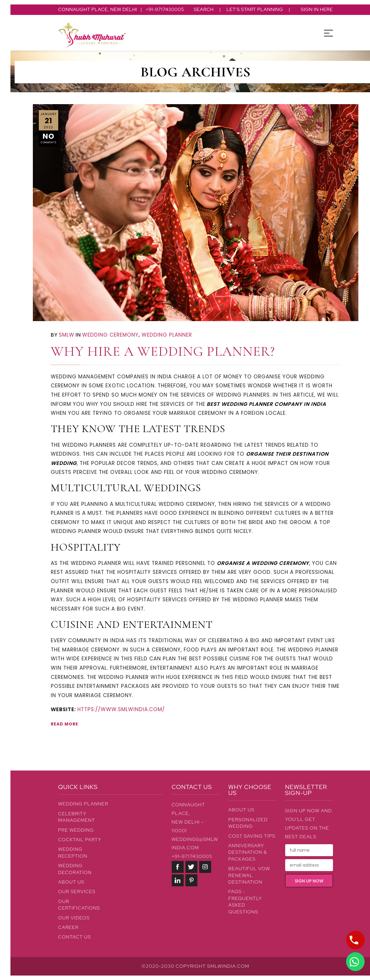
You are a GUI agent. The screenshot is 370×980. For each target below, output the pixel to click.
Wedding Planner (167, 335)
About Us (71, 882)
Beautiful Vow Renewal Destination (249, 875)
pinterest (191, 880)
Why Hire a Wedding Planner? (163, 351)
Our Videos (74, 918)
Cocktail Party (80, 840)
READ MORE (65, 724)
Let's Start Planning (255, 9)
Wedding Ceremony (110, 335)
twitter (191, 867)
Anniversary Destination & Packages (248, 852)
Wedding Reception (73, 852)
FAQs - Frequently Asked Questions (245, 902)
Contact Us (75, 937)
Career (69, 927)
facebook (178, 867)
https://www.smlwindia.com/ (121, 709)
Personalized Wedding (248, 823)
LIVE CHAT (354, 961)
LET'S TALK (354, 940)
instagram (205, 867)
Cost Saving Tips (252, 836)
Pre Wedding (76, 830)
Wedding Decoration (75, 869)
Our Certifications (79, 905)
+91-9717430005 (192, 856)
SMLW (67, 335)
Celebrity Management (77, 817)
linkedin (178, 880)
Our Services (77, 892)
